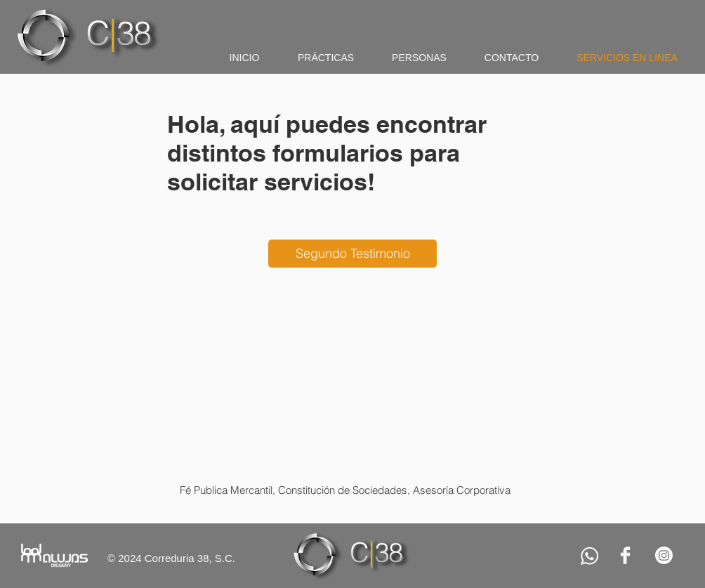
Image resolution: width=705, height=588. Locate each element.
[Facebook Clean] (625, 555)
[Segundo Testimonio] (352, 254)
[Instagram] (664, 555)
